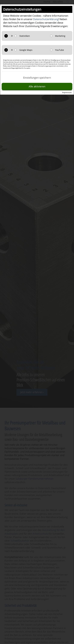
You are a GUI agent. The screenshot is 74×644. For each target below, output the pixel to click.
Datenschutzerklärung (46, 19)
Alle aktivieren (37, 86)
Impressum (67, 92)
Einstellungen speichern (37, 78)
